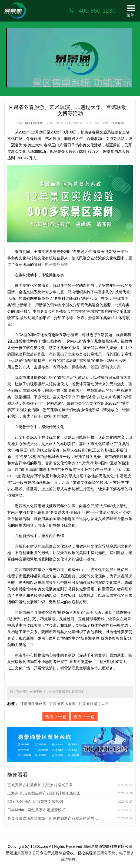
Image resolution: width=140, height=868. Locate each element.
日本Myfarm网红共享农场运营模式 (36, 810)
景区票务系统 (104, 853)
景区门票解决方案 (106, 367)
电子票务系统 (56, 264)
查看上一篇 (56, 717)
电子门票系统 (34, 123)
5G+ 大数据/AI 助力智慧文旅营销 (35, 802)
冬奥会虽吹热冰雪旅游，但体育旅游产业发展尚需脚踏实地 (54, 818)
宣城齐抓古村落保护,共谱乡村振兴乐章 (40, 785)
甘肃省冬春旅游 (33, 704)
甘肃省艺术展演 (62, 704)
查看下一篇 (84, 717)
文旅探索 (118, 123)
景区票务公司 (28, 853)
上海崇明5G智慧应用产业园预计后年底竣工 (44, 793)
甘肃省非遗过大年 (94, 704)
